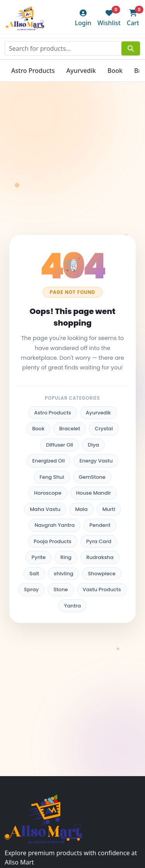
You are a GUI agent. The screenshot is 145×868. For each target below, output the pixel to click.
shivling (63, 574)
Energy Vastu (96, 461)
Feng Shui (52, 477)
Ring (66, 557)
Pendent (100, 525)
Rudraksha (100, 557)
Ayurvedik (81, 71)
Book (115, 71)
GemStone (92, 477)
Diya (93, 445)
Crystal (104, 429)
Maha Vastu (45, 509)
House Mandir (94, 493)
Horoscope (48, 493)
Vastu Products (102, 589)
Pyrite (38, 557)
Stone (61, 589)
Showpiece (101, 574)
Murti (109, 509)
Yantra (73, 606)
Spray (31, 589)
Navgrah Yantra (55, 525)
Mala (81, 509)
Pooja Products (53, 541)
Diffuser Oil (60, 445)
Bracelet (70, 429)
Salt (34, 574)
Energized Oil (49, 461)
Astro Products (33, 71)
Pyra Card (99, 541)
